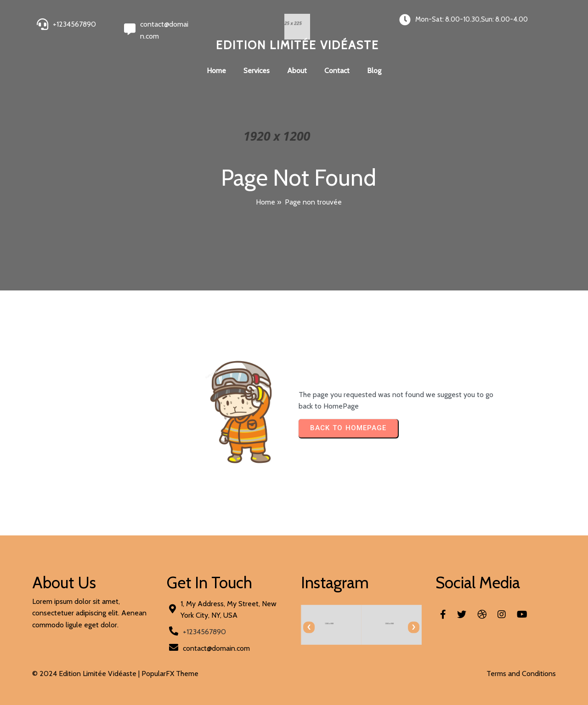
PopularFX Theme (170, 674)
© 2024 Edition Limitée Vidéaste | (87, 674)
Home (266, 202)
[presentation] (309, 627)
